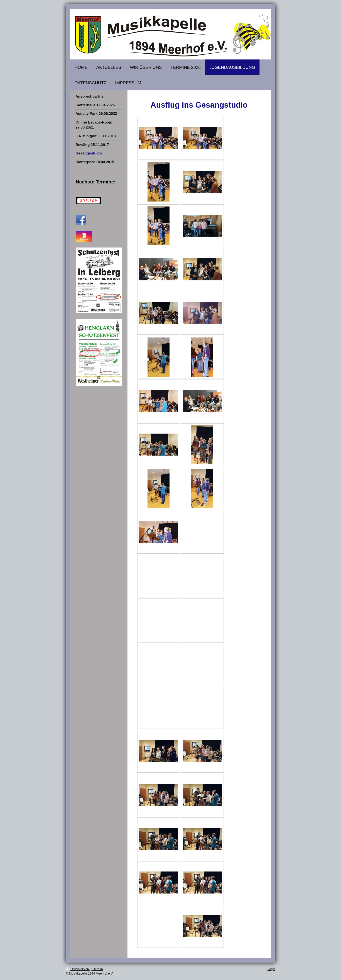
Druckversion (78, 969)
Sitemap (97, 969)
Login (271, 969)
